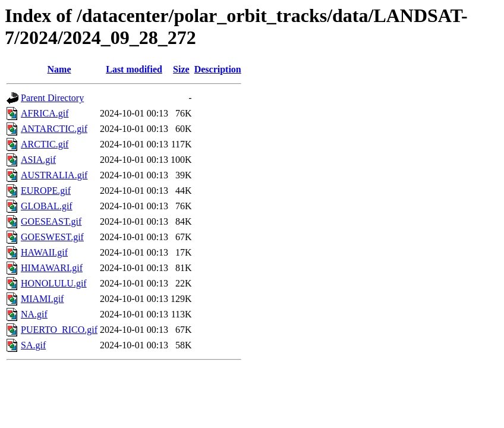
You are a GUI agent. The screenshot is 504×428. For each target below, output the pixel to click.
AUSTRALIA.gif (54, 175)
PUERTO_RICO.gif (59, 330)
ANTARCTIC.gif (54, 129)
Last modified (134, 69)
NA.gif (34, 314)
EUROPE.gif (46, 191)
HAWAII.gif (44, 252)
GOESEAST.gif (51, 221)
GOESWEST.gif (52, 237)
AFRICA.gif (45, 113)
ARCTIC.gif (45, 144)
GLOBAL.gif (47, 206)
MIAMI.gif (42, 299)
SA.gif (33, 345)
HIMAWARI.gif (52, 268)
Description (218, 69)
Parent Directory (52, 98)
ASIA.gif (38, 160)
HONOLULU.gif (54, 283)
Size (181, 69)
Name (59, 69)
